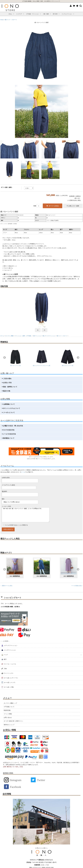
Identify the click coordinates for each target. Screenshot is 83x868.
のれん (10, 14)
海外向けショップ (9, 728)
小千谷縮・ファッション (32, 14)
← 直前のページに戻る (6, 589)
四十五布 (55, 14)
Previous (5, 358)
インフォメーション (67, 14)
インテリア (19, 14)
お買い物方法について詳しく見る (13, 770)
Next (78, 358)
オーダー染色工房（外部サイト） (14, 725)
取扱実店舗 (7, 714)
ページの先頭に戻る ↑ (77, 589)
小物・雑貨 (46, 14)
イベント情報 (8, 717)
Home (2, 20)
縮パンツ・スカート (11, 20)
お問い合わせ (8, 721)
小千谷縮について (9, 710)
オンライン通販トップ (10, 707)
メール (23, 472)
